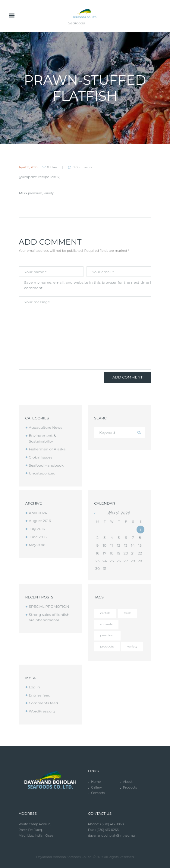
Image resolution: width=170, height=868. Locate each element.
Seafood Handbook (46, 465)
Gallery (96, 788)
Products (130, 788)
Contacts (98, 793)
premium (35, 193)
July (37, 529)
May (37, 545)
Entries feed (40, 695)
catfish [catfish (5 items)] (105, 613)
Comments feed (44, 703)
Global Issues (41, 457)
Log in (35, 687)
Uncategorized (42, 473)
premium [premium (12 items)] (107, 635)
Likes (52, 167)
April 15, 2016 (28, 167)
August (40, 521)
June (38, 537)
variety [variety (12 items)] (132, 646)
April (38, 513)
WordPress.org (42, 711)
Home (96, 782)
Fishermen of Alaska (47, 449)
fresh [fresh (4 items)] (128, 613)
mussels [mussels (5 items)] (106, 624)
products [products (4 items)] (107, 646)
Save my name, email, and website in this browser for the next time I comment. (88, 285)
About (128, 782)
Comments (82, 167)
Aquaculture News (46, 427)
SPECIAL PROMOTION (49, 606)
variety (49, 193)
